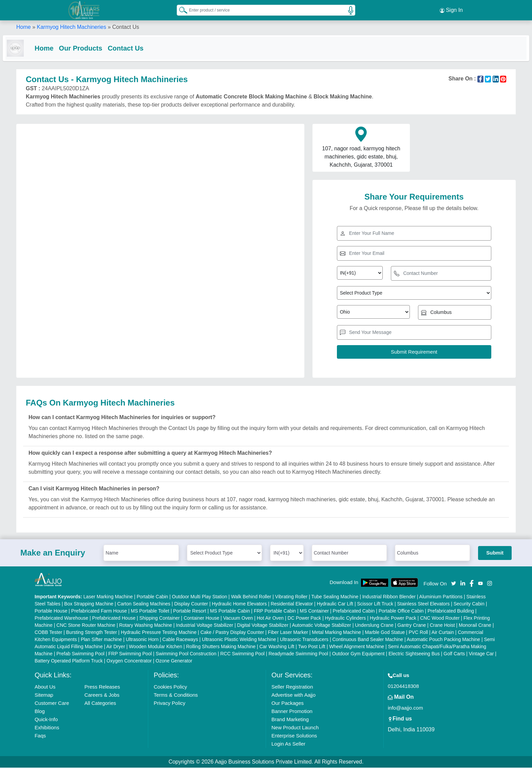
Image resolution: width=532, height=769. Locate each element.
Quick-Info (46, 721)
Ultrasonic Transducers (304, 641)
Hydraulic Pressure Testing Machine (159, 634)
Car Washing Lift (277, 648)
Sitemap (44, 696)
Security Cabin (469, 605)
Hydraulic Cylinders (346, 619)
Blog (40, 712)
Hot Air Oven (270, 619)
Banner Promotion (292, 712)
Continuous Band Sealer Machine (368, 641)
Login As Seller (288, 745)
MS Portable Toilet (150, 612)
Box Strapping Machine (89, 605)
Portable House (51, 612)
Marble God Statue (385, 634)
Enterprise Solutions (294, 737)
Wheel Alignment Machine (357, 648)
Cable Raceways (180, 641)
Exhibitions (47, 729)
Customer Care (52, 704)
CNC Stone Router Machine (86, 626)
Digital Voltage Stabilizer (263, 626)
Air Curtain (443, 634)
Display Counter (191, 605)
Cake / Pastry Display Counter (232, 634)
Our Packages (288, 704)
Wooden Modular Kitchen (156, 648)
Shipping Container (160, 619)
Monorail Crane (475, 626)
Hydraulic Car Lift (335, 605)
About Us (45, 688)
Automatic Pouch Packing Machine (443, 641)
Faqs (40, 737)
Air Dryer (116, 648)
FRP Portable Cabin (275, 612)
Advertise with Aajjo (293, 696)
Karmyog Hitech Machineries (71, 27)
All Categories (100, 704)
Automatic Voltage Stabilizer (321, 626)
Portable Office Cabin (401, 612)
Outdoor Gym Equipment (358, 655)
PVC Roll (418, 634)
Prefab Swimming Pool (80, 655)
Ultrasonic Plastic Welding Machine (239, 641)
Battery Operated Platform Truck (69, 662)
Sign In (451, 10)
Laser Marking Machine (108, 598)
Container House (201, 619)
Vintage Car (481, 655)
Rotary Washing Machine (146, 626)
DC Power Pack (305, 619)
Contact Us (139, 48)
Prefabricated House (114, 619)
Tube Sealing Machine (335, 598)
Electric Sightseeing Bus (414, 655)
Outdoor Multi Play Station (200, 598)
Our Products (94, 48)
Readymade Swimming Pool (298, 655)
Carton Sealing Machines (144, 605)
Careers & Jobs (102, 696)
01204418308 (403, 687)
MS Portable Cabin (230, 612)
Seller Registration (292, 688)
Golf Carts (454, 655)
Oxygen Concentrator (129, 662)
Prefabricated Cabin (354, 612)
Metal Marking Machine (336, 634)
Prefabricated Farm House (99, 612)
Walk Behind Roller (251, 598)
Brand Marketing (290, 721)
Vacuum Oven (238, 619)
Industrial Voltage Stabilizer (205, 626)
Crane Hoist (442, 626)
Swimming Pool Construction (186, 655)
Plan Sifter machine (101, 641)
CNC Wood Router (440, 619)
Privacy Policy (169, 704)
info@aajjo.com (405, 709)
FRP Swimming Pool (130, 655)
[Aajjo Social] (454, 584)
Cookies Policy (170, 688)
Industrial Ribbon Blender (389, 598)
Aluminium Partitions (441, 598)
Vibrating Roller (291, 598)
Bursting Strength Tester (92, 634)
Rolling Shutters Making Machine (221, 648)
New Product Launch (295, 729)
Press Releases (102, 688)
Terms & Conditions (176, 696)
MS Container (315, 612)
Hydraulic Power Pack (393, 619)
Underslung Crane (374, 626)
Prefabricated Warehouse (61, 619)
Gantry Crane (412, 626)
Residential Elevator (292, 605)
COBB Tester (48, 634)
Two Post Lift (312, 648)
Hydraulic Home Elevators (239, 605)
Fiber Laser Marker (288, 634)
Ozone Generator (174, 662)
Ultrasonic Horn (142, 641)
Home (24, 27)
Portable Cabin (153, 598)
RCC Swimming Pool (242, 655)
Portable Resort (189, 612)
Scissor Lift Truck (375, 605)
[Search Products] (180, 10)
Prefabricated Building (451, 612)
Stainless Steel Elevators (423, 605)
